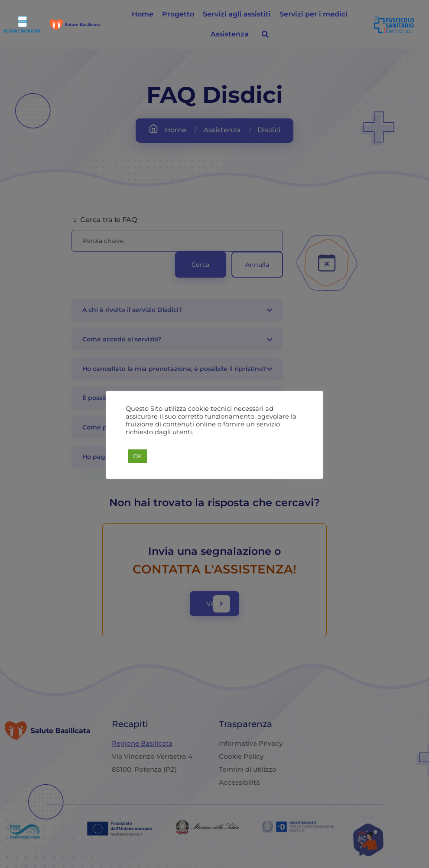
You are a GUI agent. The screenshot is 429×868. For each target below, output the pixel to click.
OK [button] (137, 456)
